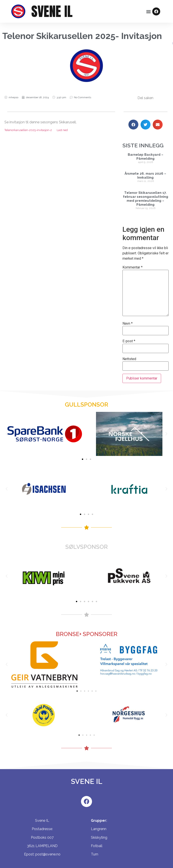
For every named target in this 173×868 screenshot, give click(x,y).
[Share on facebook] (133, 125)
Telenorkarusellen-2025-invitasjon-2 (28, 130)
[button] (149, 11)
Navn (128, 324)
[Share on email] (158, 125)
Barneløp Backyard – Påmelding (146, 157)
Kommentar (133, 267)
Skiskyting (99, 837)
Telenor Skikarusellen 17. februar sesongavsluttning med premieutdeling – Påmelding (146, 199)
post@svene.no (48, 854)
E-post (129, 341)
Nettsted (129, 359)
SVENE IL (52, 11)
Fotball (97, 846)
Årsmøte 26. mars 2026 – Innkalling (145, 176)
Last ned (62, 130)
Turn (95, 854)
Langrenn (99, 829)
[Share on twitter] (146, 125)
